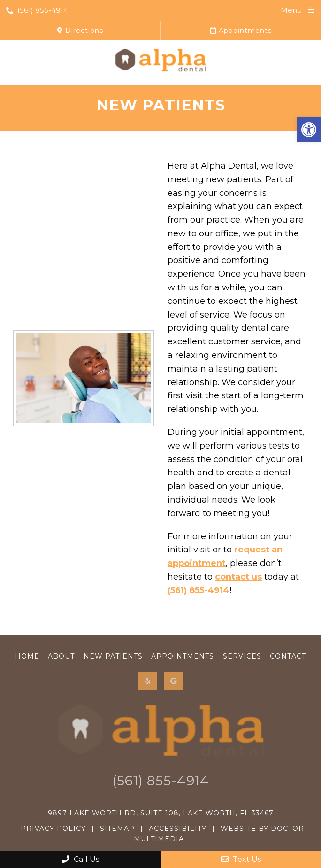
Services (242, 656)
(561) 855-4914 (37, 10)
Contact (288, 656)
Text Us (241, 859)
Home (27, 656)
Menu (291, 10)
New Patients (113, 656)
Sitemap (117, 829)
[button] (309, 130)
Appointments (241, 31)
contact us (238, 577)
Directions (80, 31)
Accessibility (178, 829)
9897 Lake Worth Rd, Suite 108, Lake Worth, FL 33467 (161, 813)
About (61, 656)
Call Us (80, 859)
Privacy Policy (53, 829)
